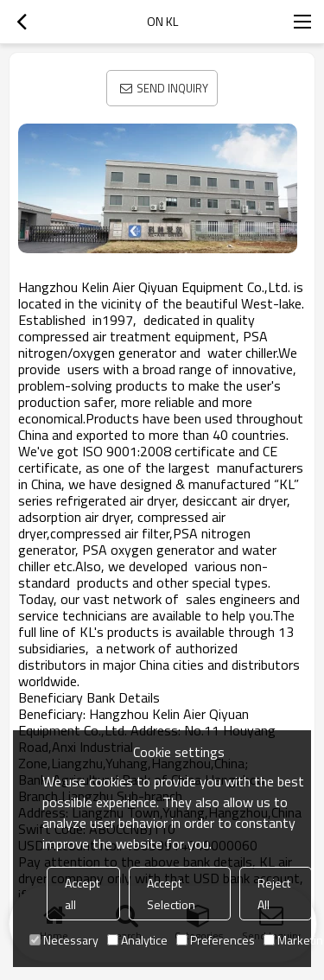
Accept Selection (171, 894)
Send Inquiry (172, 88)
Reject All (274, 894)
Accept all (82, 894)
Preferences (216, 940)
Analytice (137, 940)
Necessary (64, 940)
